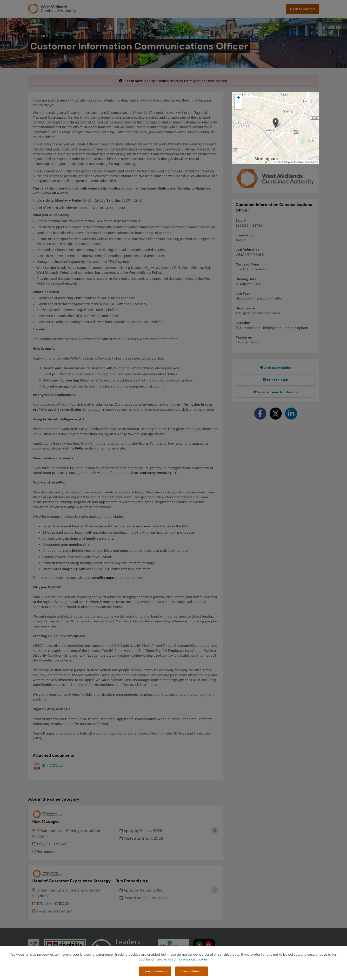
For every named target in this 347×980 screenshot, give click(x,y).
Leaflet (278, 162)
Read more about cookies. (188, 959)
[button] (276, 123)
